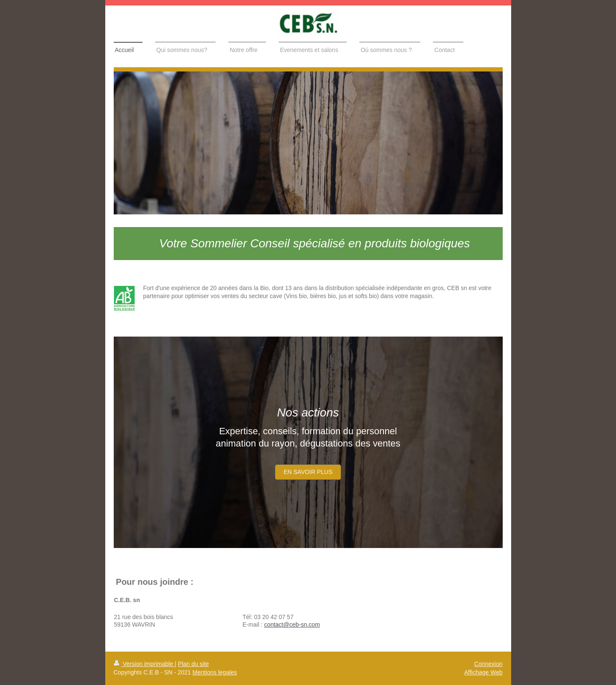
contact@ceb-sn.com (292, 625)
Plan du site (193, 664)
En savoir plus (308, 472)
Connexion (489, 664)
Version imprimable (144, 664)
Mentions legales (215, 672)
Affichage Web (483, 672)
